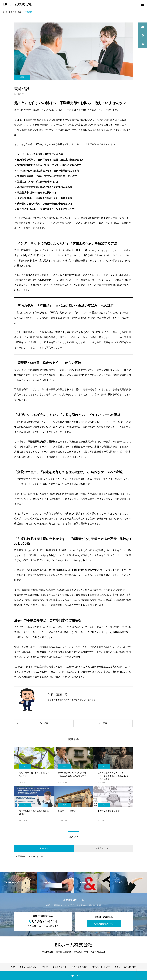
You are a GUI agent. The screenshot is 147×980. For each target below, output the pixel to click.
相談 (22, 77)
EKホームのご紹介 (28, 967)
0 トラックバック (103, 848)
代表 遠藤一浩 (58, 694)
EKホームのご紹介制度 (125, 967)
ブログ (45, 967)
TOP (13, 967)
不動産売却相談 (60, 967)
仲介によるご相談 (79, 967)
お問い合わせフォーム (104, 924)
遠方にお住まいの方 (101, 967)
